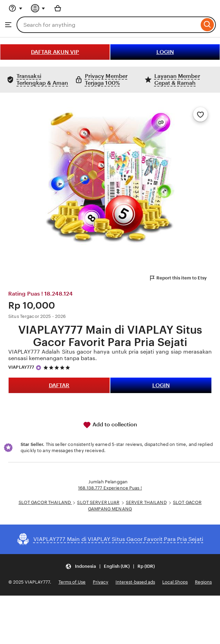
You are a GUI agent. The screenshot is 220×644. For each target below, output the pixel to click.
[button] (110, 567)
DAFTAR (59, 385)
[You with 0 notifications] (38, 8)
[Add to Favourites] (200, 114)
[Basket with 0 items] (58, 8)
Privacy (101, 582)
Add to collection (110, 425)
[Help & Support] (15, 8)
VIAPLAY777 (21, 367)
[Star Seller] (38, 368)
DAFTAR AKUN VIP (55, 52)
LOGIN (165, 52)
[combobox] (108, 25)
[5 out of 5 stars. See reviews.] (58, 367)
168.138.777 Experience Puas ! (110, 488)
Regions (203, 582)
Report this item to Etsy (178, 278)
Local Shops (175, 582)
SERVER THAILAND (146, 502)
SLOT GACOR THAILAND (45, 502)
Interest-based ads (135, 582)
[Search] (207, 25)
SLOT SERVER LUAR (98, 502)
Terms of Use (72, 582)
